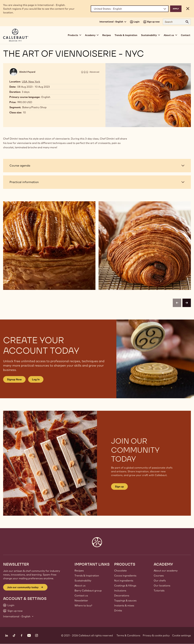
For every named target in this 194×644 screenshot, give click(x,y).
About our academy (166, 571)
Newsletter (81, 600)
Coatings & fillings (125, 586)
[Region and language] (130, 9)
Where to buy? (83, 605)
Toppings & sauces (125, 600)
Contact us (81, 596)
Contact (186, 35)
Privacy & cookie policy (156, 635)
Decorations (122, 596)
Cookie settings (182, 635)
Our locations (162, 586)
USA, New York (31, 82)
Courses (159, 576)
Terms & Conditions (128, 635)
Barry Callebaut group (88, 591)
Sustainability (83, 581)
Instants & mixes (124, 605)
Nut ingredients (124, 581)
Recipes (107, 35)
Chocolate (120, 571)
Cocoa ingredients (125, 576)
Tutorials (159, 591)
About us (80, 586)
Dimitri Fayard (27, 72)
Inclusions (120, 591)
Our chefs (160, 581)
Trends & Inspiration (126, 35)
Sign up (119, 487)
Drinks (118, 610)
